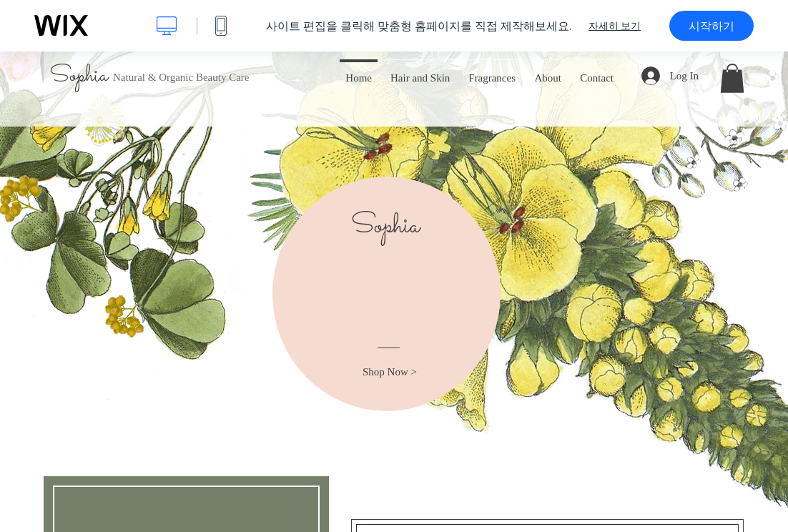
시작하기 (711, 26)
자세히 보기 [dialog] (615, 26)
